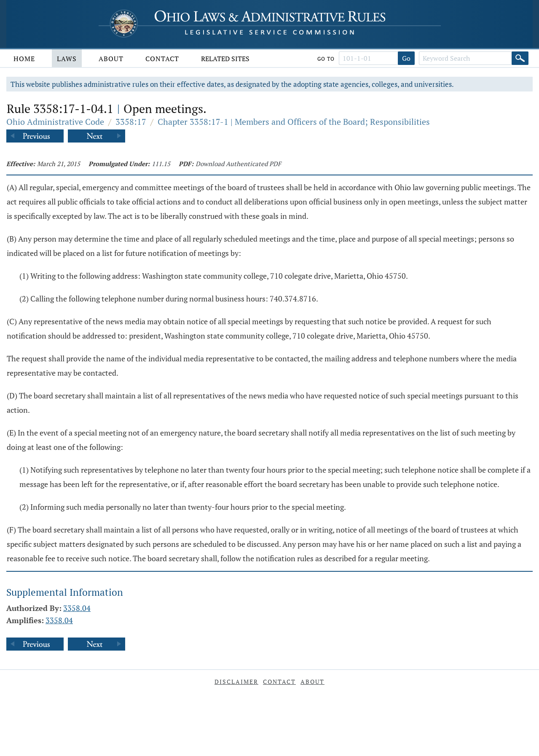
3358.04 (77, 608)
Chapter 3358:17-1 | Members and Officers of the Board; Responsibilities (294, 122)
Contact (162, 59)
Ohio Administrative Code (55, 122)
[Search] (520, 58)
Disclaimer (236, 682)
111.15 (161, 164)
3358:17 (131, 122)
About (111, 59)
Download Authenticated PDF (238, 164)
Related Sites (225, 59)
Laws (67, 59)
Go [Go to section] (406, 58)
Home (24, 59)
